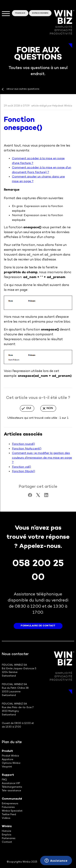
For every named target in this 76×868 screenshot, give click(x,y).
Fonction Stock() (24, 471)
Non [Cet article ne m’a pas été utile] (50, 408)
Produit (7, 751)
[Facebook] (30, 496)
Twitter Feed (9, 815)
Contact (7, 842)
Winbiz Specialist (12, 811)
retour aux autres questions (23, 89)
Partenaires (9, 839)
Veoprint (7, 767)
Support (8, 775)
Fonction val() (21, 467)
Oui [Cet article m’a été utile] (29, 408)
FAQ (4, 780)
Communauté (12, 799)
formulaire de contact (38, 626)
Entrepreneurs (10, 804)
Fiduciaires (8, 807)
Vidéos (6, 818)
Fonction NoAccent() (27, 449)
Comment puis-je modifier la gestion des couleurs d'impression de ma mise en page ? (42, 458)
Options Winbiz (11, 763)
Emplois (7, 835)
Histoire (6, 831)
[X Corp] (38, 496)
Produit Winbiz (10, 756)
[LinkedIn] (46, 496)
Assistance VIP (11, 784)
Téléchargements (12, 787)
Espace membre (40, 13)
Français (20, 13)
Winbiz (7, 826)
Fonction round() (23, 444)
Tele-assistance (11, 791)
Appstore (7, 760)
